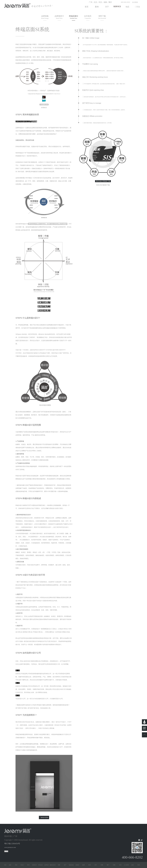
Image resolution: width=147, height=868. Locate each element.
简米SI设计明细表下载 (103, 181)
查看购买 (44, 108)
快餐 (115, 865)
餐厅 (109, 865)
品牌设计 (48, 865)
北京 (95, 2)
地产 (66, 865)
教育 (90, 865)
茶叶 (97, 865)
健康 (84, 865)
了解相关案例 (44, 817)
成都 (105, 2)
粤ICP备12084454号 (12, 844)
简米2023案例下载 (103, 185)
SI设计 (23, 865)
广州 (91, 2)
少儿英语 (5, 865)
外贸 (121, 865)
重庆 (110, 2)
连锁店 (78, 865)
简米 (29, 865)
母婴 (60, 865)
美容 (17, 865)
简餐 (103, 865)
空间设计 (41, 865)
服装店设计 (54, 865)
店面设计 (35, 865)
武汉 (100, 2)
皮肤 (11, 865)
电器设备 (72, 865)
